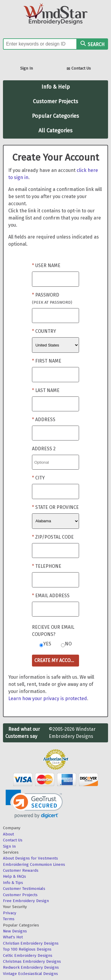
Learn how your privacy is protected (48, 698)
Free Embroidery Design (26, 901)
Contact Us (79, 69)
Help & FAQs (15, 876)
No (68, 644)
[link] (34, 804)
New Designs (15, 931)
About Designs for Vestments (30, 858)
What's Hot (13, 937)
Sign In (26, 68)
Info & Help (56, 87)
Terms (9, 919)
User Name (48, 265)
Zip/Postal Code (54, 537)
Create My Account (57, 660)
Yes (47, 644)
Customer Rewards (21, 870)
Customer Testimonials (24, 889)
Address (45, 420)
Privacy (10, 913)
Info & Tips (13, 883)
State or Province (57, 507)
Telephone (48, 566)
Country (46, 331)
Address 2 (44, 449)
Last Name (47, 390)
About (8, 834)
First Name (48, 361)
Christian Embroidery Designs (31, 943)
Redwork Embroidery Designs (31, 967)
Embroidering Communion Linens (34, 864)
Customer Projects (55, 101)
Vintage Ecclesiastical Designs (30, 974)
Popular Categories (55, 116)
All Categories (55, 131)
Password (52, 298)
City (40, 478)
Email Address (52, 596)
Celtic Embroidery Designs (28, 955)
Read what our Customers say (23, 733)
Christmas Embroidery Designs (32, 961)
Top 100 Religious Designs (27, 949)
